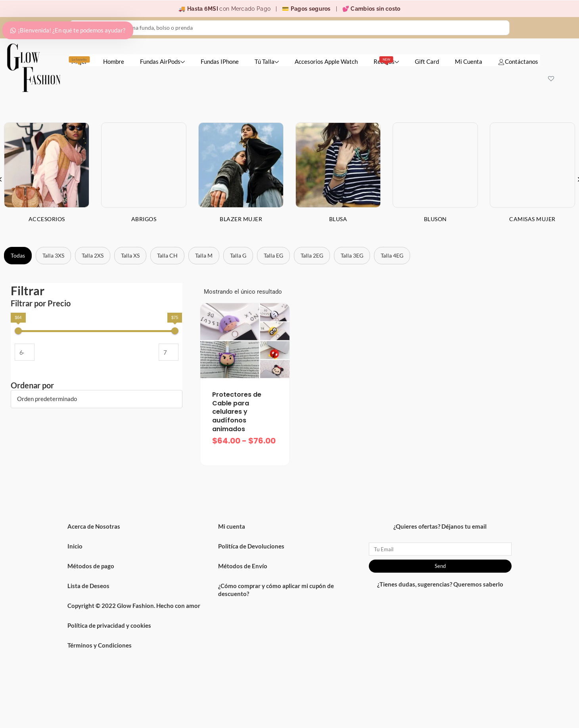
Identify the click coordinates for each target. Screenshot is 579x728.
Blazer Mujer (241, 219)
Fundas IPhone (220, 61)
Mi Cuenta (469, 61)
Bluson (435, 219)
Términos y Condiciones (100, 645)
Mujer (79, 61)
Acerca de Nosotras (94, 526)
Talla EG (273, 255)
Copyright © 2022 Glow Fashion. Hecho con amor (134, 606)
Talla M (204, 255)
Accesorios (47, 219)
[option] (144, 179)
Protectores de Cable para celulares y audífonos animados (237, 412)
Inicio (75, 546)
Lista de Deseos (88, 586)
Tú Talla (267, 61)
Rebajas (386, 61)
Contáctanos (518, 61)
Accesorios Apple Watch (326, 61)
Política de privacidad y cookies (109, 625)
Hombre (114, 61)
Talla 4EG (392, 255)
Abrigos (144, 219)
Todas (18, 255)
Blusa (338, 219)
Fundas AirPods (162, 61)
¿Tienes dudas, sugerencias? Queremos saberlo (440, 584)
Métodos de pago (91, 566)
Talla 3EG (352, 255)
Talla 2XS (93, 255)
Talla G (238, 255)
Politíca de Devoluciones (251, 546)
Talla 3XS (53, 255)
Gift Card (427, 61)
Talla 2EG (312, 255)
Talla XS (130, 255)
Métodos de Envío (243, 566)
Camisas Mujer (532, 219)
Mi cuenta (232, 526)
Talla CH (167, 255)
